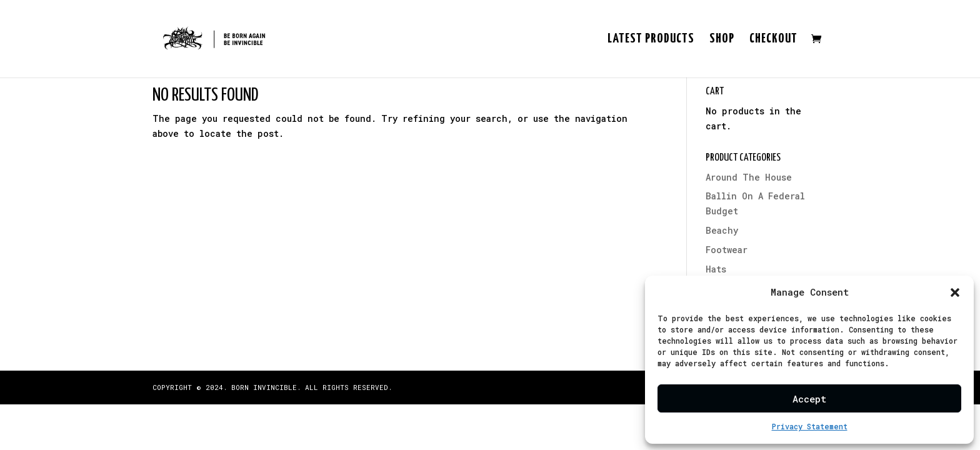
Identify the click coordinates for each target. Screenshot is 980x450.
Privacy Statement (810, 426)
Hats (716, 269)
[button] (955, 292)
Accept (809, 399)
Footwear (727, 250)
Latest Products (651, 40)
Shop (722, 40)
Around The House (749, 177)
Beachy (722, 230)
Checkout (773, 40)
